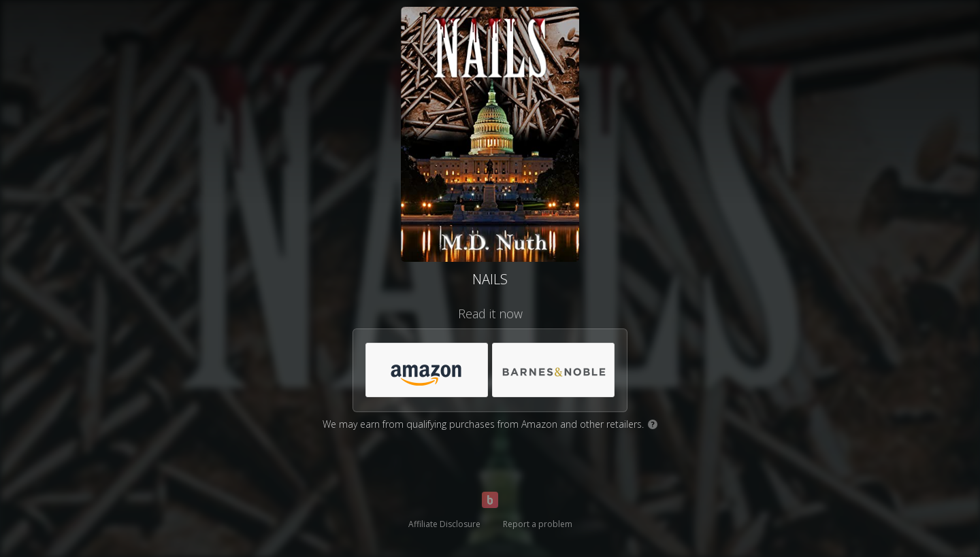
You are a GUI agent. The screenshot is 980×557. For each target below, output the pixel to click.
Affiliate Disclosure (444, 524)
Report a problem (538, 524)
